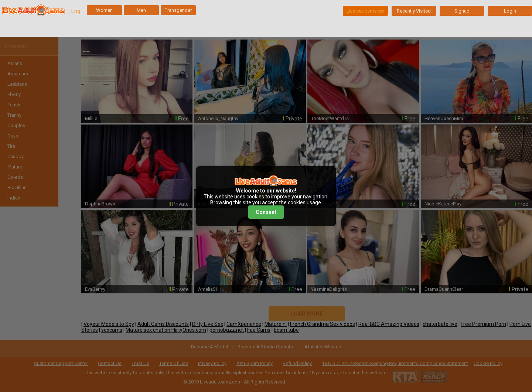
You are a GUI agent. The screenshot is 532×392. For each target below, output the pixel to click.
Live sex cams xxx (365, 11)
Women (104, 10)
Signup (462, 11)
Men (141, 10)
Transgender (178, 10)
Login (510, 11)
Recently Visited (414, 11)
